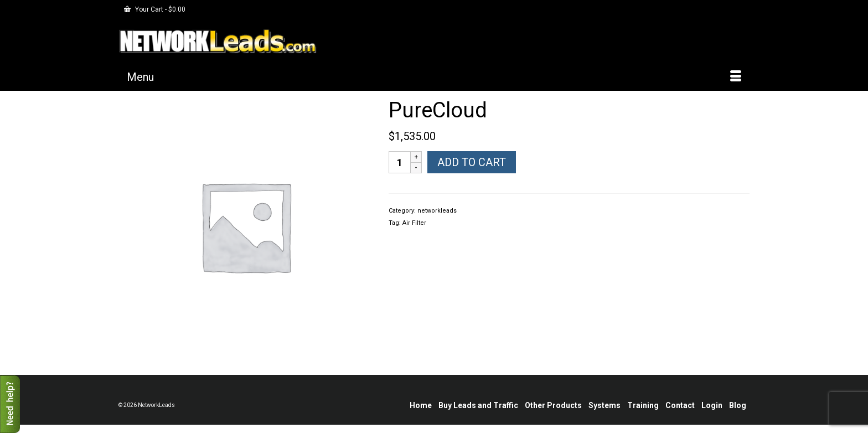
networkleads (437, 211)
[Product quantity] (400, 162)
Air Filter (414, 223)
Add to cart (472, 162)
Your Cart (155, 9)
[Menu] (434, 77)
